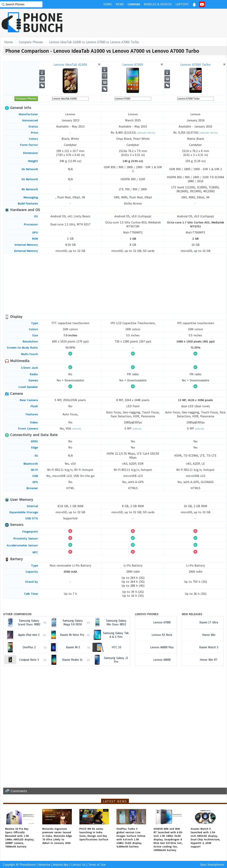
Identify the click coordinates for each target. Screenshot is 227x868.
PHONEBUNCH (43, 22)
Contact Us (78, 865)
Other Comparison (17, 614)
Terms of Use (97, 865)
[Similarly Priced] (146, 133)
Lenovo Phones (147, 614)
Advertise (44, 865)
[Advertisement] (155, 23)
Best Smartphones (212, 865)
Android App (61, 865)
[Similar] (76, 429)
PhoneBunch (28, 865)
